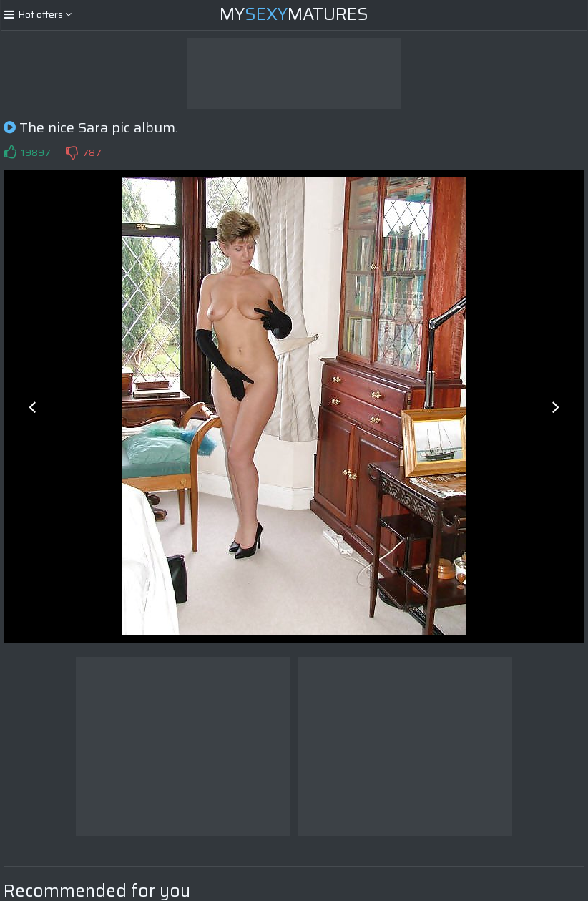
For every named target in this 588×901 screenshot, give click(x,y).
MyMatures (294, 14)
